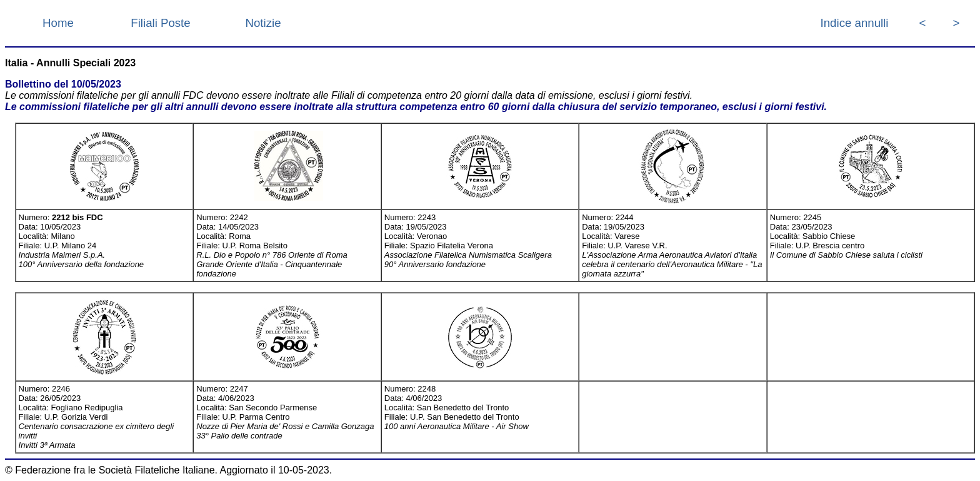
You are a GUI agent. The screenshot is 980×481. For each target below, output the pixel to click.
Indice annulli (855, 23)
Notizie (263, 23)
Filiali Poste (160, 23)
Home (58, 23)
